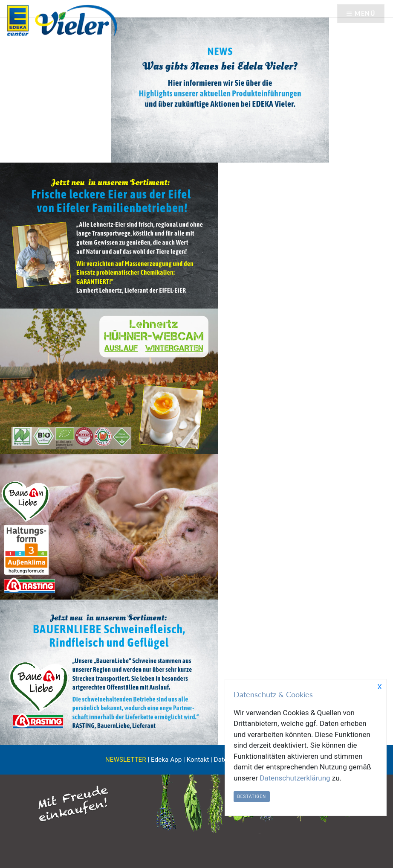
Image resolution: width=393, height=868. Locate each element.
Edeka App (166, 760)
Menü (365, 13)
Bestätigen (252, 797)
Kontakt (198, 760)
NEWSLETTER (126, 760)
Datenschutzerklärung (295, 778)
